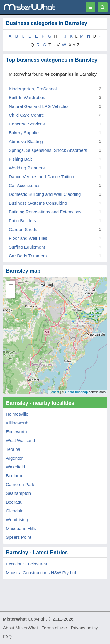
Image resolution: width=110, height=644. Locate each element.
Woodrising (17, 520)
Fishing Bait (20, 159)
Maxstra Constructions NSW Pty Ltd (41, 573)
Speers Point (18, 537)
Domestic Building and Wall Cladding (45, 194)
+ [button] (11, 285)
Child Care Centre (26, 115)
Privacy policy (84, 628)
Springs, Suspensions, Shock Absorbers (48, 150)
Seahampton (18, 493)
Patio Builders (22, 221)
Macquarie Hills (21, 528)
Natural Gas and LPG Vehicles (39, 106)
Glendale (15, 511)
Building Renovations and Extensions (45, 212)
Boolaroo (15, 476)
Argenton (15, 458)
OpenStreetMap (77, 392)
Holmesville (17, 414)
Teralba (13, 449)
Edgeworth (16, 432)
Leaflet (54, 392)
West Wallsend (20, 440)
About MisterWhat (20, 628)
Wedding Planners (27, 168)
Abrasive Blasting (26, 141)
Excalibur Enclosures (26, 564)
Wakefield (15, 467)
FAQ (7, 637)
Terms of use (54, 628)
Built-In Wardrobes (27, 97)
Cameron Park (20, 484)
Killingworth (17, 423)
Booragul (15, 502)
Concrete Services (27, 124)
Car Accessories (25, 185)
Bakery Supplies (25, 133)
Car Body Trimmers (28, 256)
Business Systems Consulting (38, 203)
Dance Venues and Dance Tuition (42, 177)
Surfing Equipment (27, 247)
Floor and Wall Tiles (28, 238)
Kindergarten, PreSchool (33, 89)
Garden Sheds (23, 229)
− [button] (11, 294)
